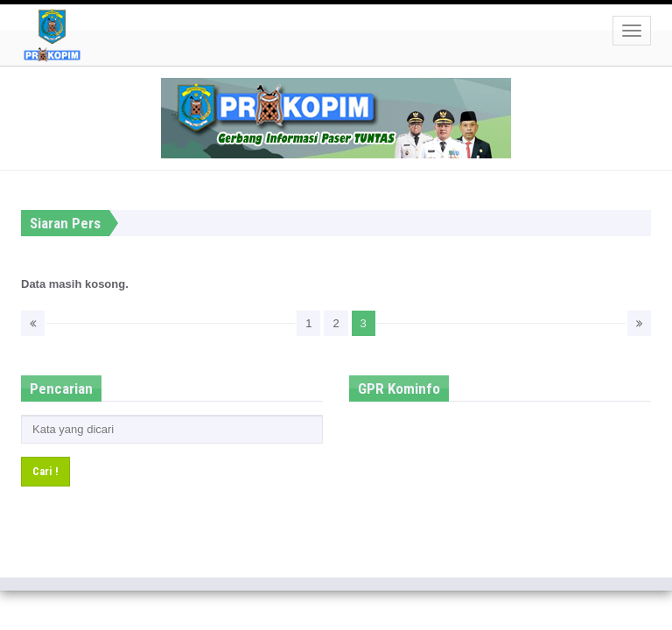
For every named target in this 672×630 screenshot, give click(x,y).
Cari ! (45, 471)
